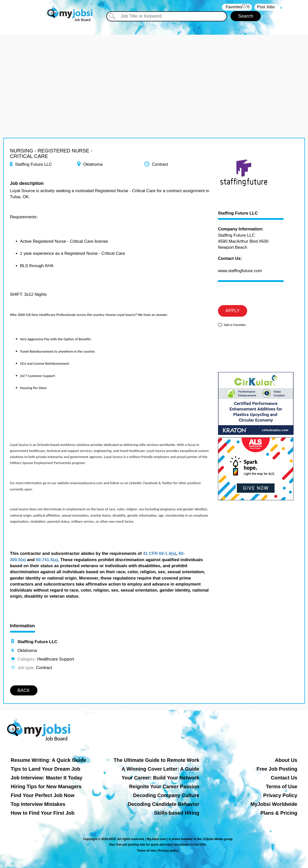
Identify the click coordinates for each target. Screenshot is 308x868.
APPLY (233, 311)
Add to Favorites (235, 325)
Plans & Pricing (279, 813)
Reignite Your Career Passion (164, 787)
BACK (24, 690)
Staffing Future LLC (238, 213)
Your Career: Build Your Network (161, 778)
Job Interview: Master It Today (47, 778)
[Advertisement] (154, 70)
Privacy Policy (280, 795)
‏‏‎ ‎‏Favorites (237, 7)
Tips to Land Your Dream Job (46, 769)
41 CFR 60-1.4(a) (159, 553)
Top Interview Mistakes (38, 804)
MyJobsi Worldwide (274, 804)
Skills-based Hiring (177, 813)
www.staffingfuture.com (240, 271)
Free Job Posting (277, 769)
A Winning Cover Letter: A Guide (161, 769)
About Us (286, 760)
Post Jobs (266, 7)
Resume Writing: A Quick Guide (49, 760)
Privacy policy (169, 851)
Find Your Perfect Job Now (43, 795)
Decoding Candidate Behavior (164, 804)
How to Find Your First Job (43, 813)
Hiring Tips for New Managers (46, 787)
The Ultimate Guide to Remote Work (157, 760)
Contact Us (284, 778)
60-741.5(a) (47, 560)
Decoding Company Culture (166, 795)
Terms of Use (281, 787)
